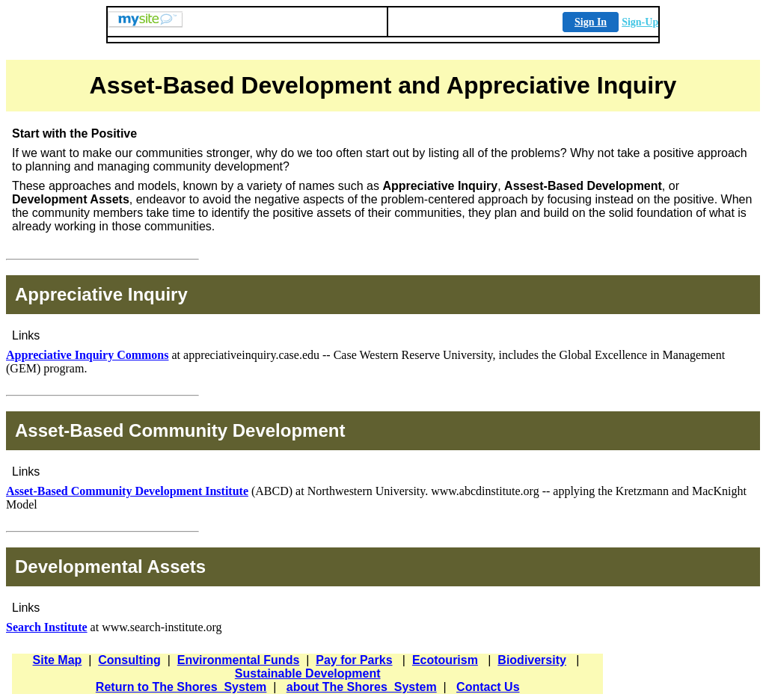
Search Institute (47, 627)
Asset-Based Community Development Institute (127, 491)
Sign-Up (640, 22)
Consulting (129, 660)
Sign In (591, 22)
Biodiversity (532, 660)
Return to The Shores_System (181, 687)
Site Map (58, 660)
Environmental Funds (239, 660)
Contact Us (488, 687)
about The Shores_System (362, 687)
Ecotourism (445, 660)
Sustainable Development (308, 673)
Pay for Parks (354, 660)
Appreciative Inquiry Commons (88, 355)
